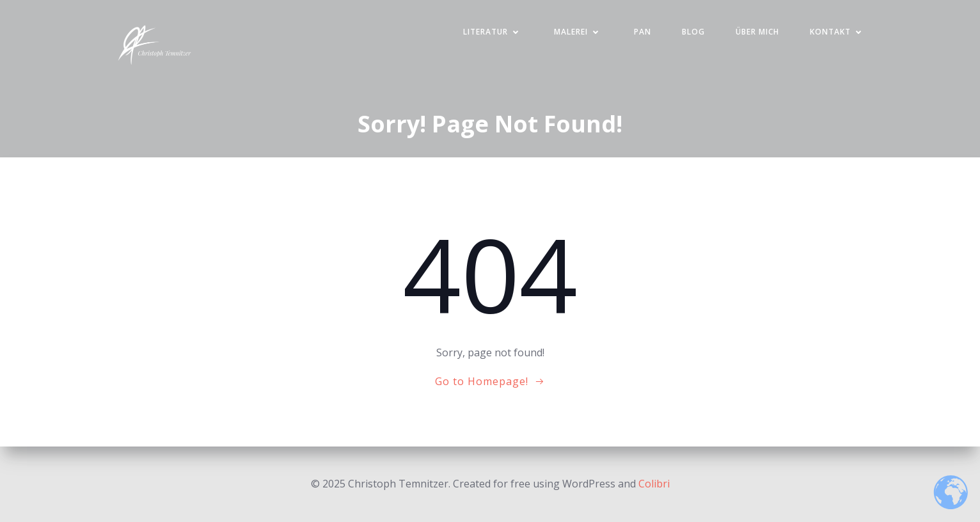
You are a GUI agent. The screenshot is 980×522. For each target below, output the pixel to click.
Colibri (654, 484)
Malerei (579, 32)
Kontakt (838, 32)
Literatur (493, 32)
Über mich (757, 32)
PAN (643, 32)
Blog (693, 32)
